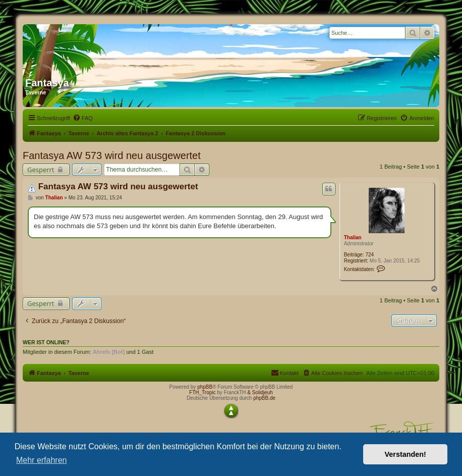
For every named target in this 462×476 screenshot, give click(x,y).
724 (370, 255)
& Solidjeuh (260, 392)
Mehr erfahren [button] (42, 460)
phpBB (205, 387)
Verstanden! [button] (406, 454)
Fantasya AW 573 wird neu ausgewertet (112, 155)
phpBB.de (264, 398)
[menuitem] (83, 118)
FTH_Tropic (202, 392)
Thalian (353, 237)
